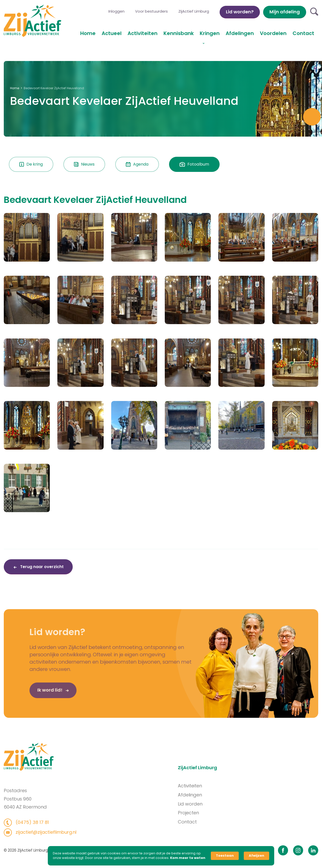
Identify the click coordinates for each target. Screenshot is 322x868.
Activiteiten (143, 33)
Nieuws (84, 164)
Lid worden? (240, 12)
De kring (31, 164)
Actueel (112, 33)
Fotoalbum (194, 164)
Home (88, 33)
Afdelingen (240, 33)
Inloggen (116, 11)
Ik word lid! (32, 707)
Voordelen (273, 33)
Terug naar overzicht (41, 567)
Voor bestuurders (151, 11)
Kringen (210, 33)
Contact (303, 33)
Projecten (206, 813)
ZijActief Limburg (194, 11)
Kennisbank (179, 33)
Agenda (137, 164)
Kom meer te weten (188, 858)
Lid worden (208, 804)
